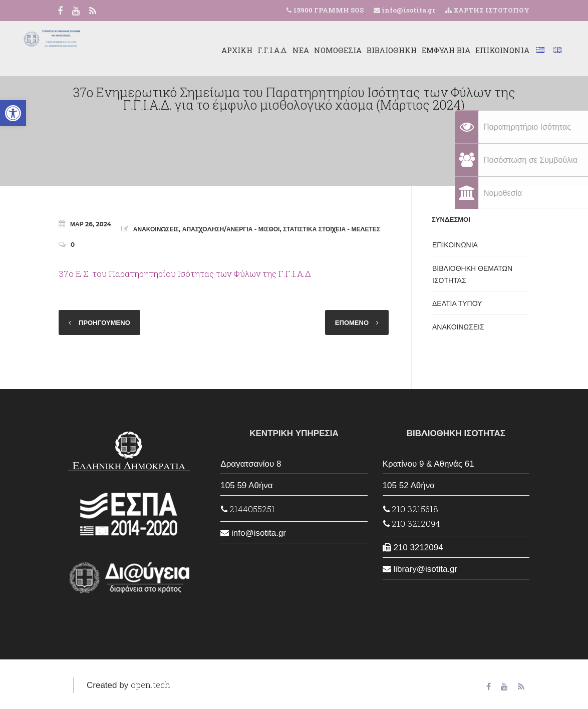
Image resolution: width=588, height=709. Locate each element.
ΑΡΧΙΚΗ (198, 50)
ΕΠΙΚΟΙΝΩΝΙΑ (463, 50)
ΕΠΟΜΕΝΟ (352, 322)
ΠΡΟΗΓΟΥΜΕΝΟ (104, 322)
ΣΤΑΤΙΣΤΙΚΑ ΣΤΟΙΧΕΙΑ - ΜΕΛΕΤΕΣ (332, 229)
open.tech (151, 685)
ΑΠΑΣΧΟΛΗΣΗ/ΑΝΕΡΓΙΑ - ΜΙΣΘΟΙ (231, 229)
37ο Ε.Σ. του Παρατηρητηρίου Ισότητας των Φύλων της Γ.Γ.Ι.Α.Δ (185, 274)
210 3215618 (411, 509)
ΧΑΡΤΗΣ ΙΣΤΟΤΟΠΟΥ (487, 10)
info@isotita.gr (408, 10)
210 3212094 (412, 523)
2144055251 (248, 509)
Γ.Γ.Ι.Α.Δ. (233, 50)
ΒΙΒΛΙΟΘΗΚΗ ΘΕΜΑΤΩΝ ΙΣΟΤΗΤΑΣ (472, 274)
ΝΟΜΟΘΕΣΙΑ (299, 50)
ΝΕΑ (262, 50)
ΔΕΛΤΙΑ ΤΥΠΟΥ (457, 303)
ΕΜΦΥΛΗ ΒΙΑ (407, 50)
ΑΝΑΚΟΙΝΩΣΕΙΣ (156, 229)
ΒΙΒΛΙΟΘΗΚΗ (353, 50)
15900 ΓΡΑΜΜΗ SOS (329, 10)
